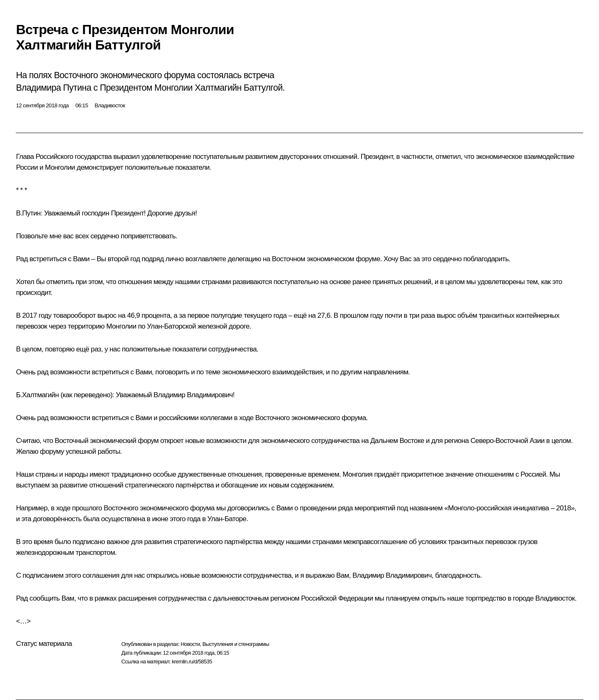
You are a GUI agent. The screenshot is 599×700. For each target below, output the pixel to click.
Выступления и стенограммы (235, 644)
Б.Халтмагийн (37, 395)
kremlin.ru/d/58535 (192, 662)
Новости (190, 644)
